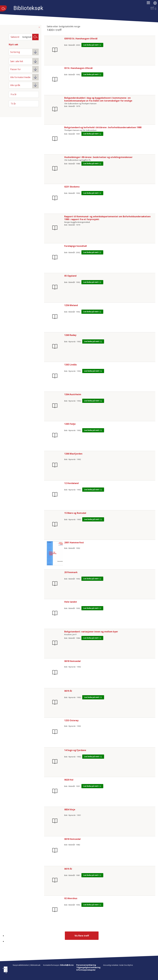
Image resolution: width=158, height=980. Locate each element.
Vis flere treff (82, 936)
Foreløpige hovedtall (76, 246)
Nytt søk (13, 44)
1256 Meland (71, 305)
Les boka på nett (91, 45)
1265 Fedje (70, 424)
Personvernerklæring (86, 965)
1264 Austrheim (73, 394)
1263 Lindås (71, 365)
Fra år (14, 94)
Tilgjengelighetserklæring (88, 967)
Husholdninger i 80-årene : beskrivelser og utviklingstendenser (98, 157)
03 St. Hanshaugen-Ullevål (78, 68)
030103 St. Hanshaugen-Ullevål (81, 39)
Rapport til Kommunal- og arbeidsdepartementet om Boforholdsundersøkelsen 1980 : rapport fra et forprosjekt (107, 218)
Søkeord (15, 37)
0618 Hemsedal (72, 661)
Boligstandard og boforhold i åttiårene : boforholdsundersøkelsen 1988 (103, 127)
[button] (150, 4)
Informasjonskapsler (86, 970)
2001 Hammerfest (74, 542)
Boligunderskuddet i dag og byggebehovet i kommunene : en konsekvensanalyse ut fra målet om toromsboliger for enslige (98, 99)
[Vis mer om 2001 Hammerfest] (55, 553)
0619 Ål (68, 691)
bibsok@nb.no (67, 965)
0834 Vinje (70, 810)
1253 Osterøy (71, 720)
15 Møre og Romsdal (75, 513)
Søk (35, 37)
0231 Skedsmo (72, 187)
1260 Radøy (70, 335)
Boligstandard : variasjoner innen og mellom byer (91, 632)
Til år (13, 104)
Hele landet (71, 602)
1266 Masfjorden (73, 454)
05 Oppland (70, 276)
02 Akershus (71, 898)
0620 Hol (69, 780)
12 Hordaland (71, 483)
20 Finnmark (71, 572)
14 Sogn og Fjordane (75, 750)
